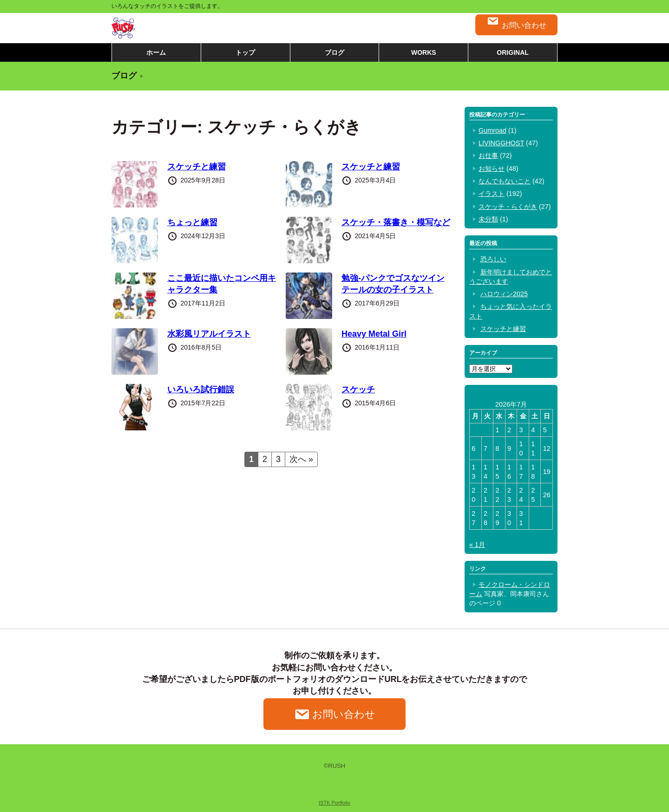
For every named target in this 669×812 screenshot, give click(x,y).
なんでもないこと (505, 181)
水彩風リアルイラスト (209, 334)
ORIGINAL (512, 52)
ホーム (156, 52)
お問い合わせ (516, 22)
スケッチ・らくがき (508, 207)
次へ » (301, 459)
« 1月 (477, 545)
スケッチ (358, 390)
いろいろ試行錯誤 (201, 390)
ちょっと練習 (192, 222)
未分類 (488, 219)
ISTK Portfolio (334, 803)
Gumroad (492, 130)
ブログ (334, 52)
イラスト (492, 194)
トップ (245, 52)
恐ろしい (493, 259)
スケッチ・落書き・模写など (396, 222)
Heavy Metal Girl (374, 334)
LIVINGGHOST (501, 143)
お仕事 (488, 156)
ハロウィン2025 (504, 294)
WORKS (424, 52)
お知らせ (492, 169)
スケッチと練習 (197, 167)
